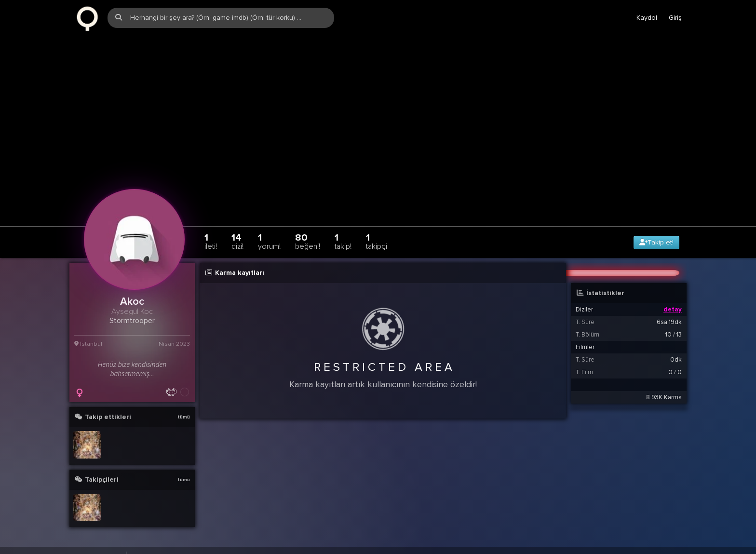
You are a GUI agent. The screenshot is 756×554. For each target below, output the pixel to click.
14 (237, 235)
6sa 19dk (669, 315)
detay (673, 303)
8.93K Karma (664, 391)
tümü (184, 410)
